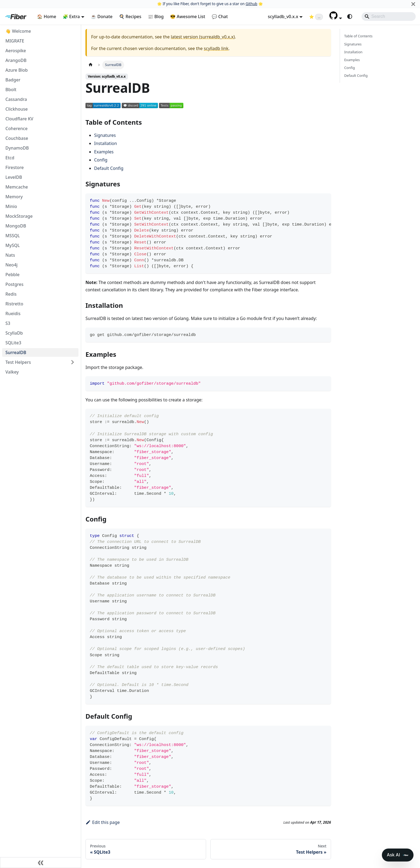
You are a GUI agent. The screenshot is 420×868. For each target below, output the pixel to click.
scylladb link (216, 48)
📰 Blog (156, 16)
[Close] (413, 4)
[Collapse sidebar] (41, 863)
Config (101, 160)
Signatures (105, 135)
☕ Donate (102, 16)
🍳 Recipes (130, 16)
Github (251, 4)
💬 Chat (220, 16)
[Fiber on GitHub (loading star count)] (316, 16)
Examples (104, 152)
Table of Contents (358, 36)
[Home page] (91, 65)
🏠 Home (47, 16)
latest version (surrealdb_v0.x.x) (203, 37)
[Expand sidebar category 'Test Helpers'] (72, 362)
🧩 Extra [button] (71, 16)
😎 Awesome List (188, 16)
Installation (105, 143)
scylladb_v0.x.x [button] (283, 16)
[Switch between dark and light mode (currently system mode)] (350, 16)
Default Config (109, 168)
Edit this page (103, 822)
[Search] (389, 16)
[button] (336, 18)
